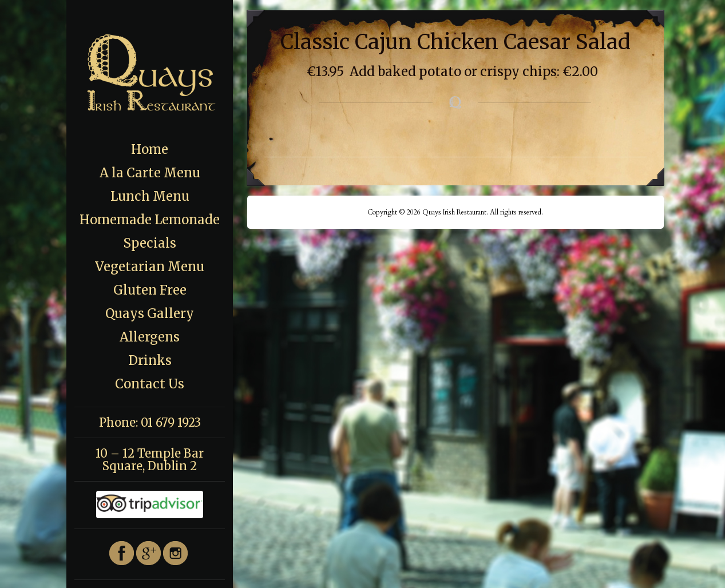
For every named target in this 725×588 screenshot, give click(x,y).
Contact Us (150, 384)
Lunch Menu (150, 196)
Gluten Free (150, 290)
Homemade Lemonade (150, 220)
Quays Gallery (150, 313)
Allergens (150, 337)
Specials (150, 243)
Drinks (150, 360)
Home (150, 149)
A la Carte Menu (150, 173)
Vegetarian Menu (150, 267)
